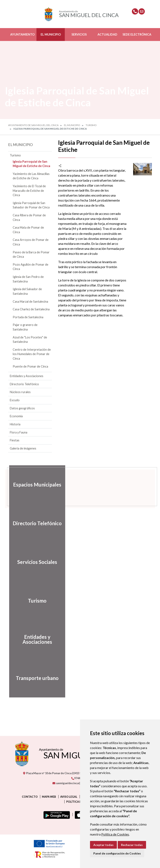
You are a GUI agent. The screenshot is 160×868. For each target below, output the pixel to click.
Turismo (91, 125)
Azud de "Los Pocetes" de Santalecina (30, 340)
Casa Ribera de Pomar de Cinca (29, 217)
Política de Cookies (115, 834)
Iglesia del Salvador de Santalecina (27, 291)
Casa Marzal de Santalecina (30, 302)
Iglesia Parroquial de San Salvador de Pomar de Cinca (31, 205)
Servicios (79, 34)
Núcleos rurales (20, 392)
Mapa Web (49, 797)
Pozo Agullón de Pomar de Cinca (31, 267)
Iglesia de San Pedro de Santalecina (28, 279)
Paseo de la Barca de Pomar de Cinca (31, 254)
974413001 (79, 778)
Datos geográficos (22, 408)
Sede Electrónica (137, 34)
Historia (15, 424)
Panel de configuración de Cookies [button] (117, 853)
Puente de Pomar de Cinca (30, 366)
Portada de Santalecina (28, 317)
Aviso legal (69, 797)
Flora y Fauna (19, 432)
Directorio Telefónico (24, 384)
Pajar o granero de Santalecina (25, 327)
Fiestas (15, 440)
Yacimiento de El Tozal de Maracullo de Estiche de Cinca (29, 191)
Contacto (30, 797)
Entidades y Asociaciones (27, 376)
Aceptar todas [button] (103, 845)
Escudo (15, 400)
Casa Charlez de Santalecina (31, 309)
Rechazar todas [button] (132, 845)
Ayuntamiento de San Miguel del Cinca (33, 125)
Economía (16, 416)
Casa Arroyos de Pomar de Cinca (31, 242)
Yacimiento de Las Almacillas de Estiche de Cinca (31, 176)
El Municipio (51, 34)
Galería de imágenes (23, 448)
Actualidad (107, 34)
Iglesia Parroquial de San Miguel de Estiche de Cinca (31, 164)
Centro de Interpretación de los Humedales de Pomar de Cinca (32, 354)
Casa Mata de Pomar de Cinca (28, 230)
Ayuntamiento (22, 34)
